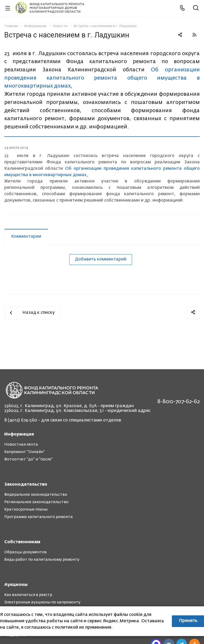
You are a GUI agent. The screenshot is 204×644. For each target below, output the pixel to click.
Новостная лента (21, 445)
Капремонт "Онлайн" (25, 452)
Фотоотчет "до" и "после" (29, 459)
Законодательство (26, 485)
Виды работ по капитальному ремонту (42, 560)
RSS (194, 35)
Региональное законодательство (36, 502)
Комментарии (26, 237)
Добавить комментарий (101, 259)
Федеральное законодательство (36, 495)
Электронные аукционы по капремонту (42, 602)
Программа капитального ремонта (39, 517)
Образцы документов (25, 552)
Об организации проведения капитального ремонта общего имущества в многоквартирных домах (102, 78)
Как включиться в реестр (28, 595)
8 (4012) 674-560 (21, 420)
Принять (188, 621)
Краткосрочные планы (26, 510)
